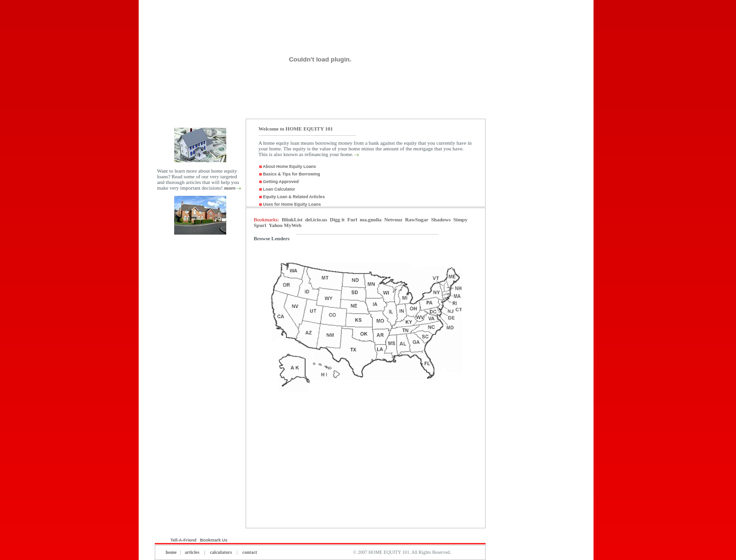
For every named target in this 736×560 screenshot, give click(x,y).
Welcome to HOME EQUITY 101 (296, 129)
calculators (221, 552)
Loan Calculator (277, 189)
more (230, 188)
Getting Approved (279, 182)
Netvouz (394, 219)
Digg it (337, 219)
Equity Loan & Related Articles (292, 197)
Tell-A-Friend (183, 540)
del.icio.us (316, 219)
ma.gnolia (371, 219)
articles (192, 552)
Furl (352, 219)
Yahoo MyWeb (285, 225)
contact (249, 552)
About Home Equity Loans (289, 166)
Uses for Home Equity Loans (290, 204)
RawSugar (417, 219)
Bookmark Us (215, 540)
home (171, 552)
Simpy (461, 219)
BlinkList (292, 219)
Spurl (260, 225)
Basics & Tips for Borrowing (289, 174)
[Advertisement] (200, 387)
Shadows (441, 219)
